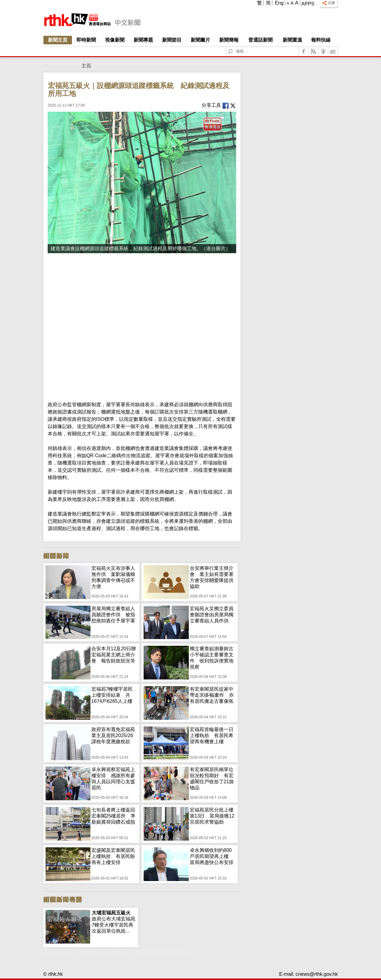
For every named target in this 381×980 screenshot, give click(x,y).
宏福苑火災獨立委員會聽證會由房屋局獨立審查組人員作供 (212, 615)
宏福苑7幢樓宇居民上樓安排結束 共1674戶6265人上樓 (112, 695)
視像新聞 (115, 40)
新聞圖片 (200, 40)
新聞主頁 (58, 40)
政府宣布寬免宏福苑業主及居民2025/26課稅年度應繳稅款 (113, 735)
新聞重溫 (292, 40)
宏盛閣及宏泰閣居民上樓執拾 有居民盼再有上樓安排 (113, 856)
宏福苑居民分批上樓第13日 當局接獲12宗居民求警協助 (212, 816)
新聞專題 (143, 40)
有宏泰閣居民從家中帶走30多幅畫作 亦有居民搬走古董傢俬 (212, 695)
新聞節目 (172, 40)
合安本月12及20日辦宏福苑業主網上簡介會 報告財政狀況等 (114, 655)
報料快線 (321, 40)
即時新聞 (86, 40)
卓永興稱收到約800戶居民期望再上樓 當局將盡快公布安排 (212, 856)
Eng (279, 3)
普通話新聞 (260, 40)
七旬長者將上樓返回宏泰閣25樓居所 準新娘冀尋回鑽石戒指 (114, 816)
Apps (308, 4)
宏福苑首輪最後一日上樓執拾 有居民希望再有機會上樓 (212, 735)
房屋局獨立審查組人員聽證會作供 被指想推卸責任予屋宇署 (113, 615)
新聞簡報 (229, 40)
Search (234, 47)
